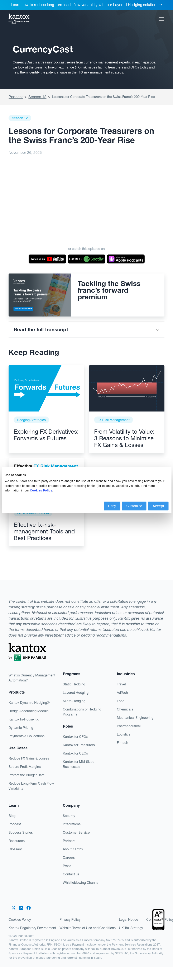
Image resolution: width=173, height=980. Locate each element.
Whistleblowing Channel (81, 883)
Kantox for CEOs (75, 753)
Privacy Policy (70, 919)
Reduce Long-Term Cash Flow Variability (31, 786)
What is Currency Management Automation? (32, 678)
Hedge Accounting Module (29, 711)
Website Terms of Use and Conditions (88, 928)
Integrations (72, 824)
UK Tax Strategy (131, 928)
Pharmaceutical (129, 726)
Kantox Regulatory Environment (32, 928)
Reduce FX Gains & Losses (29, 758)
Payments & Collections (27, 736)
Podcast (16, 97)
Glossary (15, 849)
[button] (160, 19)
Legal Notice (129, 919)
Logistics (124, 734)
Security (69, 816)
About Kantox (73, 849)
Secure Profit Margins (25, 767)
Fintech (122, 743)
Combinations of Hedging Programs (82, 712)
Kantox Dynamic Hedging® (29, 703)
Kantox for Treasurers (79, 745)
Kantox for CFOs (75, 737)
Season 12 (37, 97)
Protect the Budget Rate (27, 775)
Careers (69, 857)
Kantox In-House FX (24, 719)
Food (121, 701)
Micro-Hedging (74, 701)
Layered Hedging (76, 693)
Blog (12, 816)
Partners (69, 841)
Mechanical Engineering (135, 718)
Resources (17, 841)
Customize (134, 506)
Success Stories (21, 832)
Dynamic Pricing (21, 728)
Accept (158, 506)
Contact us (71, 874)
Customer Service (76, 832)
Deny (112, 506)
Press (67, 866)
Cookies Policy (20, 919)
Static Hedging (74, 684)
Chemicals (125, 709)
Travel (121, 684)
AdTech (122, 693)
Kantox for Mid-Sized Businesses (79, 764)
